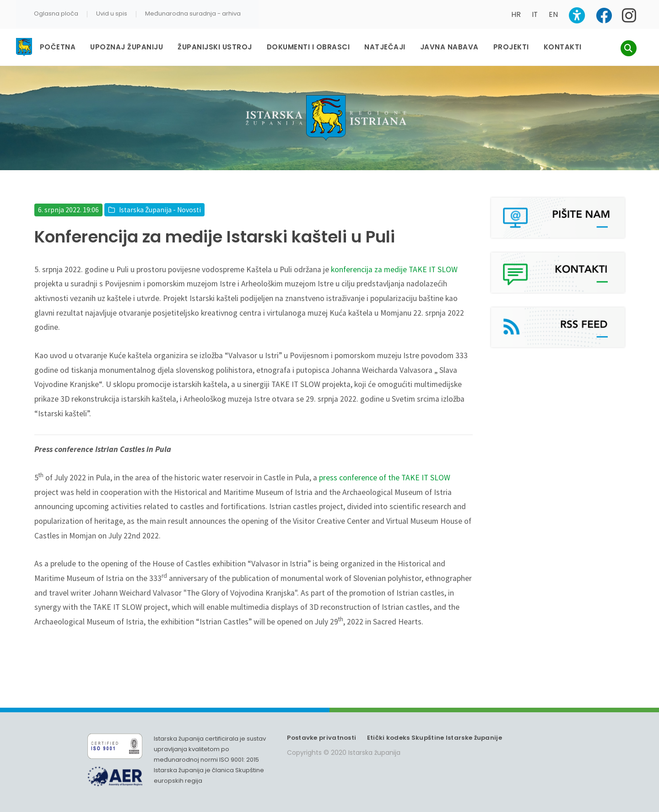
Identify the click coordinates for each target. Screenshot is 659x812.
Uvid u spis (112, 13)
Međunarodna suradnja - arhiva (193, 13)
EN (553, 14)
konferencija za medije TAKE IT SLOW (394, 269)
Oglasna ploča (56, 13)
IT (535, 14)
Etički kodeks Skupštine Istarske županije (435, 738)
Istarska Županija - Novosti (160, 210)
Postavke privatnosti (321, 738)
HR (516, 14)
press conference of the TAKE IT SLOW (385, 478)
